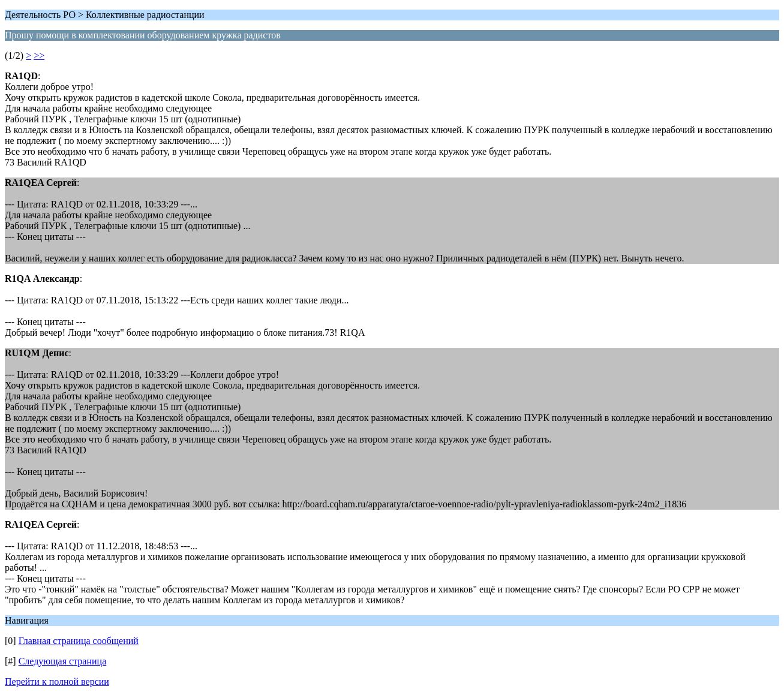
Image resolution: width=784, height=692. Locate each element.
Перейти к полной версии (57, 682)
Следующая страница (63, 661)
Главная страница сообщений (79, 641)
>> (39, 55)
